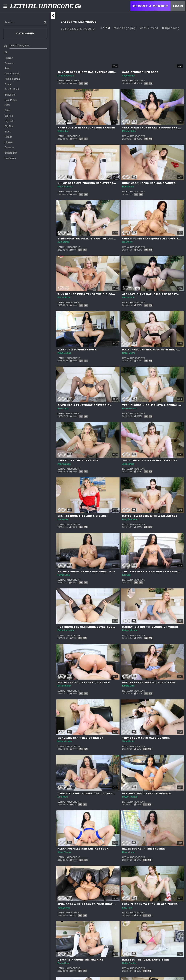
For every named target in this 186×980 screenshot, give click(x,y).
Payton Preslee (130, 797)
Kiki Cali (126, 575)
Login (178, 6)
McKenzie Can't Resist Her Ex (80, 738)
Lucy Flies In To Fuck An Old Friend (150, 904)
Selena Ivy (127, 242)
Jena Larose (64, 908)
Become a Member (150, 6)
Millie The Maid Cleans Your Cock (84, 682)
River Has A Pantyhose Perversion (85, 405)
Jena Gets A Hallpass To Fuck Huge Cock (89, 904)
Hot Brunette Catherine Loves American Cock (94, 627)
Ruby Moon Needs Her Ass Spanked (149, 183)
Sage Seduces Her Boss (140, 72)
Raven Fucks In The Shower (143, 849)
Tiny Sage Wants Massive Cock (146, 738)
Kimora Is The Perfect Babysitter (149, 682)
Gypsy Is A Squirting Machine (81, 960)
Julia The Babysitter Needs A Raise (150, 460)
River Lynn (63, 408)
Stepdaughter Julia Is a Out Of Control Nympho (95, 239)
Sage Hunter (129, 76)
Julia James (63, 242)
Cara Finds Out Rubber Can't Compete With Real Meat (99, 793)
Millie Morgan (64, 686)
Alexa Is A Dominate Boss (77, 350)
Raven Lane (128, 852)
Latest (106, 28)
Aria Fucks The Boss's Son (78, 460)
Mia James (63, 519)
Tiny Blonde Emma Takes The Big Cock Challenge (96, 294)
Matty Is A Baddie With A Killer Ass (150, 516)
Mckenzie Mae (65, 741)
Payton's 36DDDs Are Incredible (147, 793)
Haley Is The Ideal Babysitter (146, 960)
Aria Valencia (64, 464)
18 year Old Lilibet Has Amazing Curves (88, 72)
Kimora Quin (128, 686)
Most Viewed (149, 28)
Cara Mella (63, 797)
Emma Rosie (64, 297)
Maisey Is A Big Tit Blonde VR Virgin (150, 627)
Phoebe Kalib (129, 131)
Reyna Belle (64, 575)
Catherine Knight (66, 630)
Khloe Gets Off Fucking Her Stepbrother (90, 183)
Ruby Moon (128, 187)
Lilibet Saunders (66, 76)
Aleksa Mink (128, 297)
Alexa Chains (64, 353)
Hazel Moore (129, 353)
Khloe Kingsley (65, 187)
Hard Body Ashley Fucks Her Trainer (86, 128)
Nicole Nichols (129, 408)
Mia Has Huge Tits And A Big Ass (82, 516)
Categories (26, 33)
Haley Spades (129, 963)
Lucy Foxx (127, 908)
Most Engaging (125, 28)
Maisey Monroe (130, 630)
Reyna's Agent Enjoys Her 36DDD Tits (86, 571)
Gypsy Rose (64, 963)
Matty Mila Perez (130, 519)
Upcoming (171, 28)
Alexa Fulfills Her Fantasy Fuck (83, 849)
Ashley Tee (63, 131)
